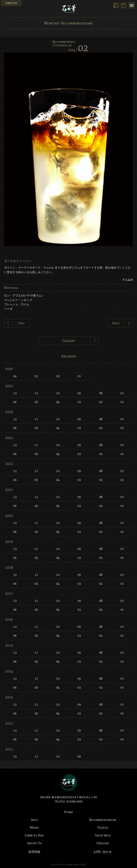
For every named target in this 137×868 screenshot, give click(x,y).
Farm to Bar (34, 835)
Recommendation (103, 820)
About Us (34, 843)
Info (34, 820)
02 (58, 376)
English (103, 843)
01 (79, 376)
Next (116, 323)
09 (79, 393)
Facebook (116, 6)
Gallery (69, 341)
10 (58, 393)
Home (69, 812)
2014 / (78, 50)
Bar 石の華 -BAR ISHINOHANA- (69, 9)
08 (101, 393)
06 (15, 402)
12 (15, 393)
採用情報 (34, 852)
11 (36, 393)
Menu (132, 5)
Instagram (124, 6)
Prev (21, 323)
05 (36, 402)
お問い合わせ (103, 852)
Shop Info (103, 835)
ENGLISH (11, 3)
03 (36, 376)
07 (122, 393)
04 (15, 376)
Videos (103, 827)
